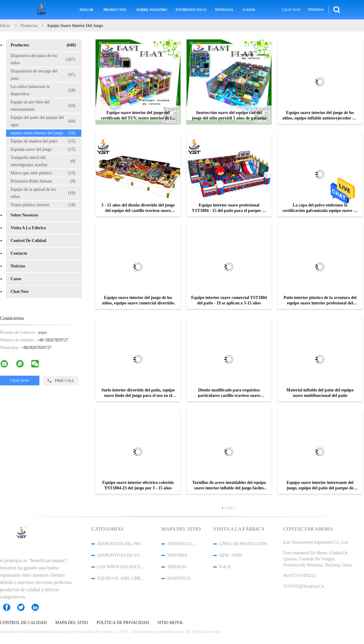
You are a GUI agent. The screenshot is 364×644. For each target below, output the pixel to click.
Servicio (177, 567)
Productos (115, 10)
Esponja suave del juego (43, 149)
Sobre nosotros (152, 10)
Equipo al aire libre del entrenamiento (43, 106)
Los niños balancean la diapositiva (43, 90)
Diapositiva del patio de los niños (43, 59)
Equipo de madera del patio (43, 141)
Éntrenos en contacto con (191, 10)
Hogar (87, 10)
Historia (177, 555)
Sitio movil (170, 623)
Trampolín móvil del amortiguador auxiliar (43, 161)
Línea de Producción (243, 544)
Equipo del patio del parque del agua (43, 121)
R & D (225, 567)
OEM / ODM (231, 555)
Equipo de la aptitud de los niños (43, 193)
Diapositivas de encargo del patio (43, 75)
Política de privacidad (123, 623)
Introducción (182, 544)
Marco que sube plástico (43, 173)
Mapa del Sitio (72, 623)
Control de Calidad (28, 241)
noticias (18, 266)
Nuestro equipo (182, 578)
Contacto (19, 253)
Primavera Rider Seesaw (43, 181)
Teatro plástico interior (43, 205)
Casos (249, 10)
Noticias (224, 10)
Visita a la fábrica (28, 228)
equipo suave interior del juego (43, 133)
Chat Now (291, 10)
